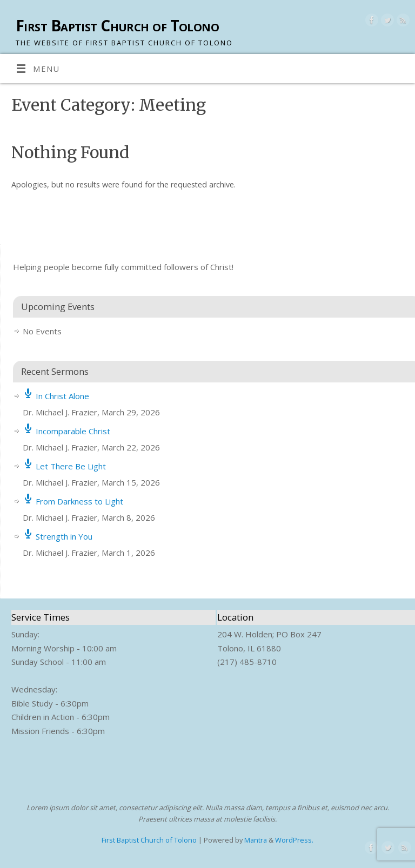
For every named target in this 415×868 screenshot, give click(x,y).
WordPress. (294, 840)
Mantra (256, 840)
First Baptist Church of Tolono (117, 26)
